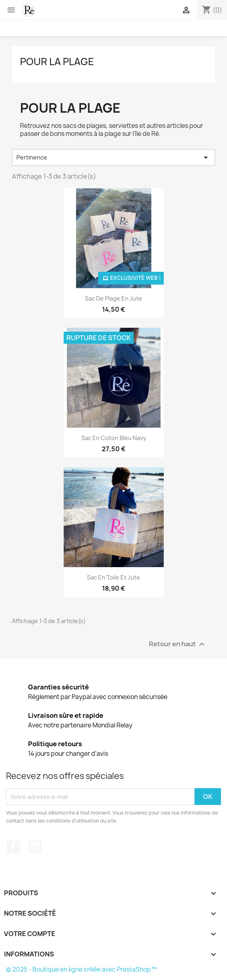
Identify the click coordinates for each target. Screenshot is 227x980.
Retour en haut (178, 644)
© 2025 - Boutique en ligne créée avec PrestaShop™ (81, 969)
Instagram (35, 847)
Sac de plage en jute (113, 298)
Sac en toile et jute (113, 577)
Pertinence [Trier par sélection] (113, 157)
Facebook (13, 847)
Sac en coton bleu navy (114, 438)
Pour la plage (57, 62)
